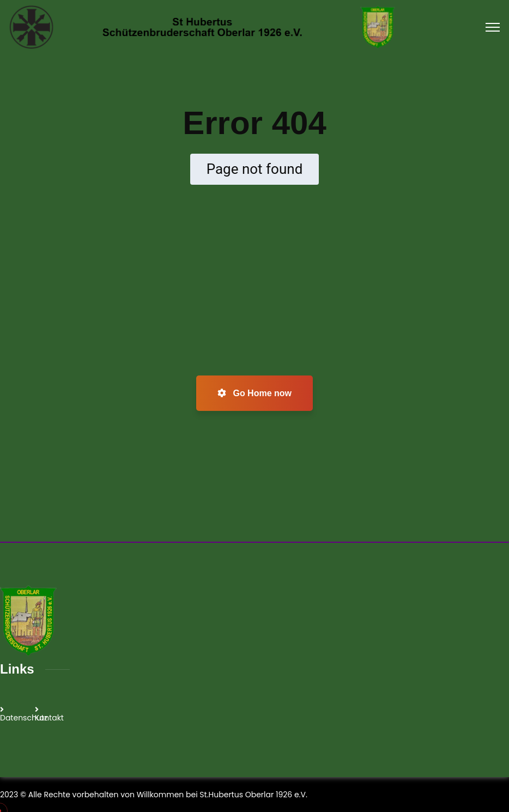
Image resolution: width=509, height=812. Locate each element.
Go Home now (254, 393)
